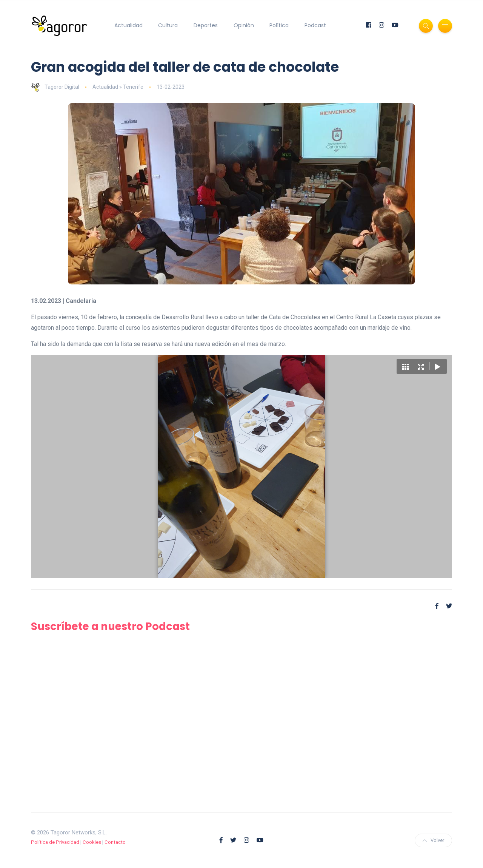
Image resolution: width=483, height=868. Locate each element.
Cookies (92, 842)
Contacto (115, 842)
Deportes (206, 25)
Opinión (244, 25)
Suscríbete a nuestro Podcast (112, 626)
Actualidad (128, 25)
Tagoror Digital (55, 87)
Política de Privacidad (55, 842)
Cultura (168, 25)
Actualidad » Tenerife (118, 87)
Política (279, 25)
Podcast (315, 25)
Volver (433, 840)
